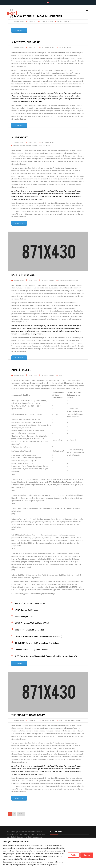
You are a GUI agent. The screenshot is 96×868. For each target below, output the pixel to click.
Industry (28, 146)
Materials (46, 146)
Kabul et (87, 855)
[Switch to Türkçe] (48, 2)
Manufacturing (37, 146)
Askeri (60, 375)
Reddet (74, 855)
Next (21, 814)
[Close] (94, 839)
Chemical (17, 146)
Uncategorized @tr (64, 22)
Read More (19, 30)
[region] (48, 853)
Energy (23, 146)
